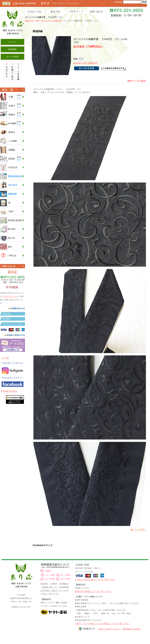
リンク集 (5, 358)
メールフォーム (9, 296)
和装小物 (29, 21)
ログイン (12, 42)
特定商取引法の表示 (132, 629)
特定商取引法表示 (9, 391)
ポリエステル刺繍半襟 (51, 21)
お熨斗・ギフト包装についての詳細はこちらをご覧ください (102, 624)
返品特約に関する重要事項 (85, 63)
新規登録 (12, 49)
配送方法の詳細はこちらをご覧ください (93, 591)
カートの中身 (12, 57)
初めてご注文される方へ (110, 629)
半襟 (37, 21)
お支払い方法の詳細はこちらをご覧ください (95, 579)
